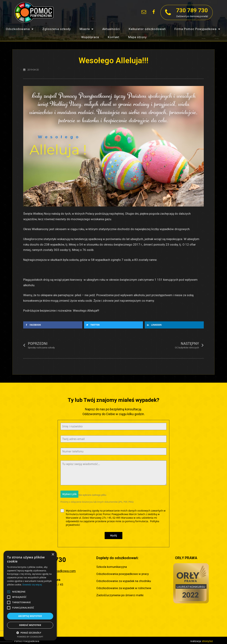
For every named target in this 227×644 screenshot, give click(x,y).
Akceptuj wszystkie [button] (30, 616)
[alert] (30, 596)
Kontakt (114, 37)
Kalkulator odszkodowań (147, 29)
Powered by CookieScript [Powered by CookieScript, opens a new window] (30, 637)
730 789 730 (192, 10)
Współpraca (90, 37)
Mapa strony (137, 37)
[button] (134, 13)
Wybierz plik (69, 494)
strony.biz (207, 639)
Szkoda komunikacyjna (112, 565)
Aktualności (111, 29)
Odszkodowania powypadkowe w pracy (123, 572)
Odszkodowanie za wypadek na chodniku (124, 579)
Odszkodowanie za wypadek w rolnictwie (124, 586)
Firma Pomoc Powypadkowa (197, 29)
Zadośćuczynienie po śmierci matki (120, 594)
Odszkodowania (20, 29)
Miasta (87, 29)
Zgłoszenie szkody (57, 29)
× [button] (53, 555)
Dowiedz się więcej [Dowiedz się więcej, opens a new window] (32, 585)
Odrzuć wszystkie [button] (30, 625)
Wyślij (114, 534)
